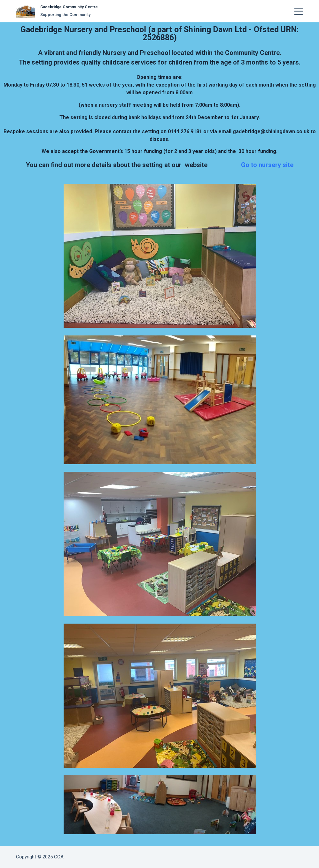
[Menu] (299, 11)
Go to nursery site (267, 165)
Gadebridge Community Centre (69, 7)
